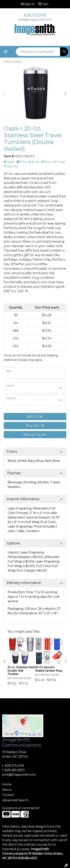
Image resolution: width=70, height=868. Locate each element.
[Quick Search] (38, 52)
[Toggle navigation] (6, 52)
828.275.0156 (35, 15)
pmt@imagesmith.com (35, 20)
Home (7, 784)
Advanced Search (15, 800)
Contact (8, 795)
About (7, 790)
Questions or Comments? (21, 808)
